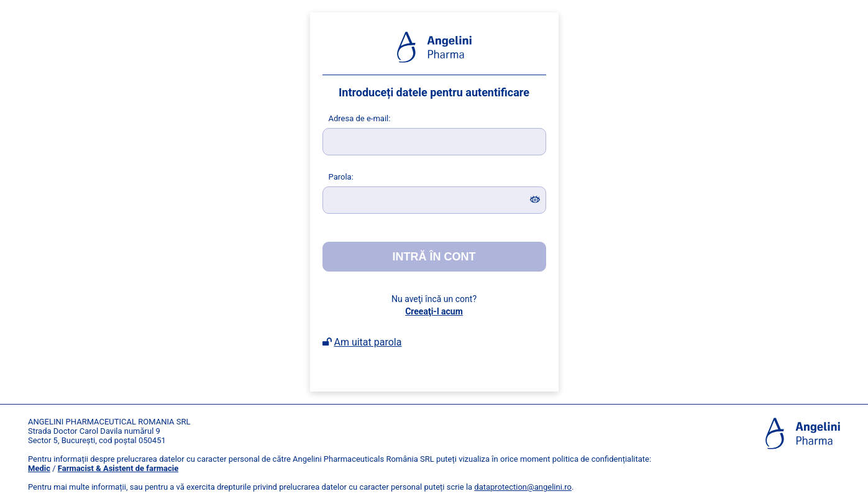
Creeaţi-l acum (434, 311)
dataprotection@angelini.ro (523, 487)
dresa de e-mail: (360, 118)
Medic (39, 468)
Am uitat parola (368, 342)
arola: (341, 177)
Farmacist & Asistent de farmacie (118, 468)
